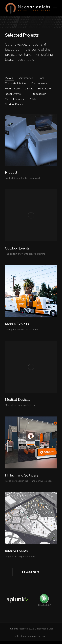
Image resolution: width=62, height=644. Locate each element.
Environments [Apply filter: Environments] (39, 83)
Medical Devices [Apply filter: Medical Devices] (14, 99)
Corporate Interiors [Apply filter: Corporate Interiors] (16, 83)
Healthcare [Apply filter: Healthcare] (44, 89)
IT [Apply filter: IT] (27, 94)
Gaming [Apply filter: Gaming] (29, 89)
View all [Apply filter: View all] (10, 78)
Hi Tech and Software (22, 475)
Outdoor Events (17, 248)
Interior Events (16, 551)
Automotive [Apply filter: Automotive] (26, 78)
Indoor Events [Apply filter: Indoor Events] (13, 94)
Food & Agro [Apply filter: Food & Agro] (12, 89)
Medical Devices (17, 400)
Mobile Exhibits (17, 324)
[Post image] (31, 140)
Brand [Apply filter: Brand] (41, 78)
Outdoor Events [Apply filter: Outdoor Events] (14, 104)
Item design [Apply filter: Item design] (39, 94)
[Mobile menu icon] (55, 8)
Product (11, 173)
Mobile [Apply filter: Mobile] (33, 99)
